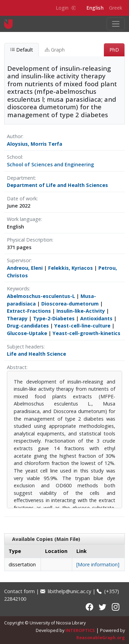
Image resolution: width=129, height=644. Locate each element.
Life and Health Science (36, 354)
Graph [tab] (55, 50)
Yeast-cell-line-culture (82, 326)
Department (21, 178)
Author (15, 136)
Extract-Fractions (29, 311)
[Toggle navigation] (116, 24)
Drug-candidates (28, 326)
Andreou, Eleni (25, 268)
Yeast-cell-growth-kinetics (87, 333)
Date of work (22, 198)
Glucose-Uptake (27, 333)
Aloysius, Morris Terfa (35, 144)
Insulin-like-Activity (81, 311)
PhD (114, 50)
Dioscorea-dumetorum (70, 304)
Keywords (18, 288)
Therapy (17, 318)
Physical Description (30, 240)
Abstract (17, 367)
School (14, 157)
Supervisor (19, 260)
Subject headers (25, 347)
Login (66, 8)
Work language (24, 219)
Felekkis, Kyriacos (71, 268)
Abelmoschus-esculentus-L (41, 296)
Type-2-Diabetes (54, 318)
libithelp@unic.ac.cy (66, 591)
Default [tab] (21, 50)
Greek (116, 8)
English (95, 8)
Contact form (19, 591)
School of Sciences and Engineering (50, 164)
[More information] (98, 564)
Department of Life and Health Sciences (57, 185)
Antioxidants (96, 318)
